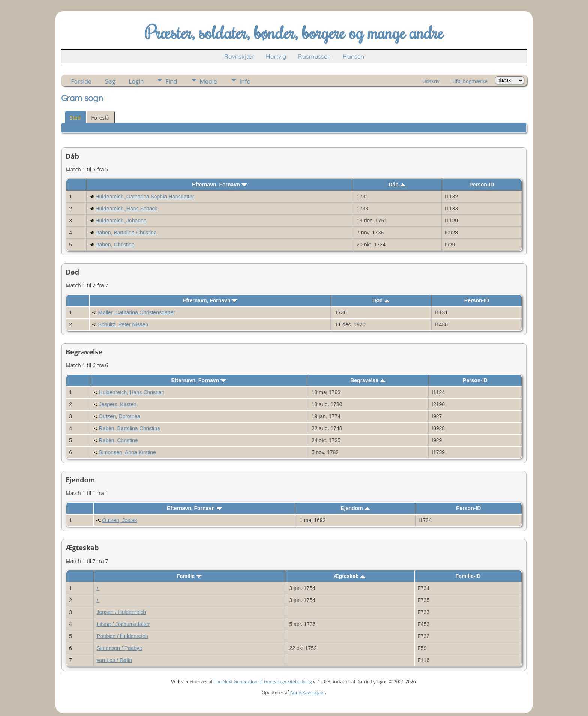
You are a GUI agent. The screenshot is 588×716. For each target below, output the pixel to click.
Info (245, 81)
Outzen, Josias (119, 520)
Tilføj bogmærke (469, 81)
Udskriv (431, 81)
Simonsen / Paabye (119, 648)
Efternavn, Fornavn (219, 185)
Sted (75, 118)
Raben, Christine (115, 245)
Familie (189, 576)
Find (171, 81)
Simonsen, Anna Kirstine (127, 452)
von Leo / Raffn (115, 660)
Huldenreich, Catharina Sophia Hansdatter (145, 197)
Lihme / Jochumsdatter (123, 624)
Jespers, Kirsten (117, 404)
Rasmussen (314, 56)
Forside (81, 81)
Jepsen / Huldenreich (121, 612)
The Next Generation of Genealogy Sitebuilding (263, 682)
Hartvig (276, 56)
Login (136, 81)
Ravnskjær (239, 56)
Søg (110, 81)
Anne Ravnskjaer (308, 693)
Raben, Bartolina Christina (126, 233)
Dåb (397, 185)
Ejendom (355, 508)
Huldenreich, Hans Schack (126, 209)
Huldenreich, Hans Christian (131, 392)
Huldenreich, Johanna (121, 221)
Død (381, 300)
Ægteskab (350, 576)
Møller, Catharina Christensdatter (136, 312)
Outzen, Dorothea (119, 416)
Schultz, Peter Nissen (123, 324)
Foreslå (100, 118)
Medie (208, 81)
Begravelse (368, 380)
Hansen (353, 56)
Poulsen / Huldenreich (122, 636)
